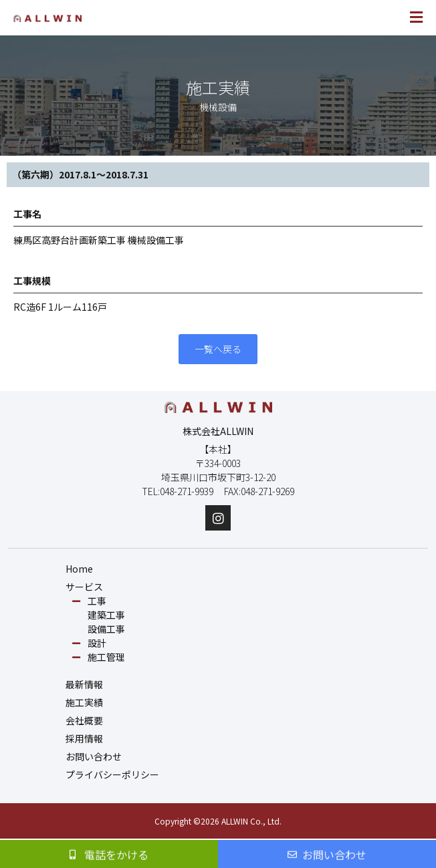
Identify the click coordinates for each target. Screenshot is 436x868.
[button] (324, 18)
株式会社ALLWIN (218, 431)
